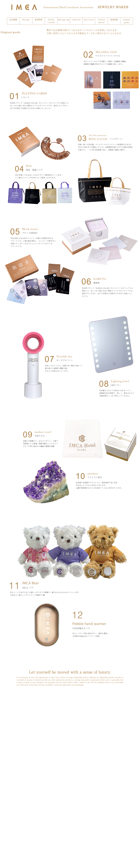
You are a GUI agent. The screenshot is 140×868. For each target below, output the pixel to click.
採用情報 (39, 20)
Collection (76, 20)
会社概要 (13, 20)
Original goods (127, 21)
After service (89, 20)
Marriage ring (64, 20)
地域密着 (114, 20)
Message (26, 20)
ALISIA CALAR (51, 21)
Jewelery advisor (102, 21)
